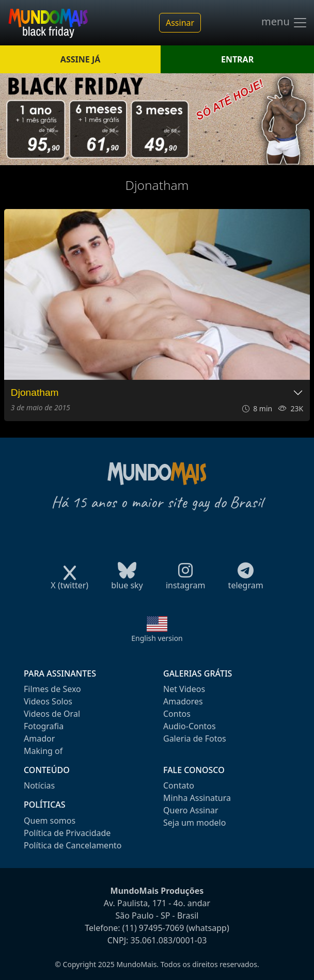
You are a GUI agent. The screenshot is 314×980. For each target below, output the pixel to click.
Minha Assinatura (197, 798)
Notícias (39, 785)
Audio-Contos (190, 726)
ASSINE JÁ (80, 59)
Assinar (180, 23)
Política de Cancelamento (73, 845)
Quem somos (50, 821)
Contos (177, 714)
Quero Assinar (191, 810)
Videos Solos (48, 701)
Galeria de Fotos (195, 738)
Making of (43, 751)
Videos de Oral (52, 714)
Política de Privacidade (67, 833)
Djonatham (35, 392)
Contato (179, 785)
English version (157, 638)
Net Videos (184, 689)
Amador (39, 738)
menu (285, 23)
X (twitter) (69, 582)
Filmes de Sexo (52, 689)
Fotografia (44, 726)
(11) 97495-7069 (153, 928)
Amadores (183, 701)
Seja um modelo (194, 823)
